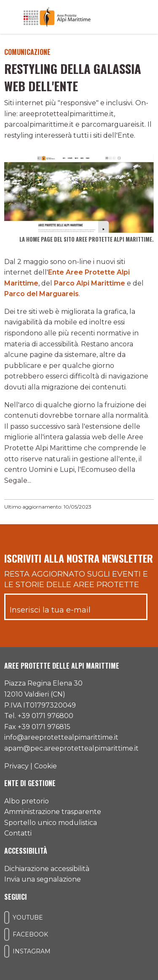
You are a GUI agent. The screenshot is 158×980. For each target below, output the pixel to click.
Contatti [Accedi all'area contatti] (18, 833)
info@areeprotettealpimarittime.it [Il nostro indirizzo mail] (61, 737)
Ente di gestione (30, 783)
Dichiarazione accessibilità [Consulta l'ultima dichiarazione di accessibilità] (47, 869)
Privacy (16, 766)
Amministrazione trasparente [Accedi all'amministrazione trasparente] (53, 812)
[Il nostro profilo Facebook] (7, 934)
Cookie (46, 766)
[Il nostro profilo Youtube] (7, 917)
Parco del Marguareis (42, 294)
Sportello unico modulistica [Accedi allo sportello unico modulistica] (51, 823)
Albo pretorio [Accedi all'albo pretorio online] (27, 801)
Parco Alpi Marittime (90, 283)
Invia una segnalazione (43, 879)
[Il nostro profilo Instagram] (7, 951)
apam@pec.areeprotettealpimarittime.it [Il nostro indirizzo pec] (71, 748)
